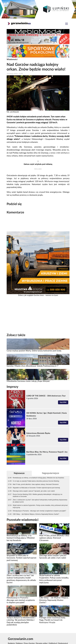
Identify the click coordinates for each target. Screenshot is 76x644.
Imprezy (13, 387)
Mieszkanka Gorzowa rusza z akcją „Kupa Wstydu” (28, 381)
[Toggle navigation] (67, 24)
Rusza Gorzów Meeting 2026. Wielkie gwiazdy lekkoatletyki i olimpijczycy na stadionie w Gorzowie (37, 495)
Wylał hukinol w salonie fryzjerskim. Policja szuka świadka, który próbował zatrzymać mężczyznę (40, 506)
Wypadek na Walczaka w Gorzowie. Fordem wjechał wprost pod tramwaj (36, 488)
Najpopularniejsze (51, 473)
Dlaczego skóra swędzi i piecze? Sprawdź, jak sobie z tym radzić (34, 491)
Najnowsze (19, 473)
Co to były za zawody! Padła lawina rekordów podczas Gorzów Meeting (36, 481)
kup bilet (63, 402)
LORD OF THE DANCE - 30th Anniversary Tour (46, 396)
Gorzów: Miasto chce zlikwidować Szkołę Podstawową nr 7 (32, 366)
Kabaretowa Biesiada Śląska (38, 433)
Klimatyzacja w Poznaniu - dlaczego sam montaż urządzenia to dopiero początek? (39, 511)
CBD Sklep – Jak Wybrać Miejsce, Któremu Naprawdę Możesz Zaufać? (36, 514)
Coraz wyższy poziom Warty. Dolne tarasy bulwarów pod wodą (34, 351)
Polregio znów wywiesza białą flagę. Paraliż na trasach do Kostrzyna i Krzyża (52, 620)
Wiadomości (12, 59)
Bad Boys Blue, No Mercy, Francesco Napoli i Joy (47, 452)
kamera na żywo (52, 295)
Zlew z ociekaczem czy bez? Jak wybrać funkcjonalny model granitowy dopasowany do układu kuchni (40, 501)
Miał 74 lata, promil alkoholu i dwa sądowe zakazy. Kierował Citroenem (36, 484)
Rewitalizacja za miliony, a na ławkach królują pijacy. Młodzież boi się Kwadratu (38, 478)
